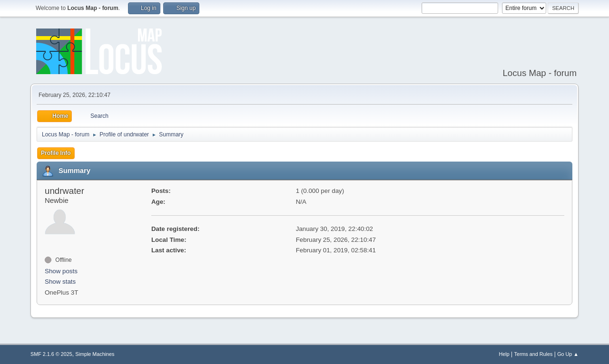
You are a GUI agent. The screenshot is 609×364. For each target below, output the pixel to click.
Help (504, 354)
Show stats (60, 282)
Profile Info (56, 153)
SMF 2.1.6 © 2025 (51, 354)
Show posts (61, 271)
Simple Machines (95, 354)
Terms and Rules (534, 354)
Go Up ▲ (568, 354)
